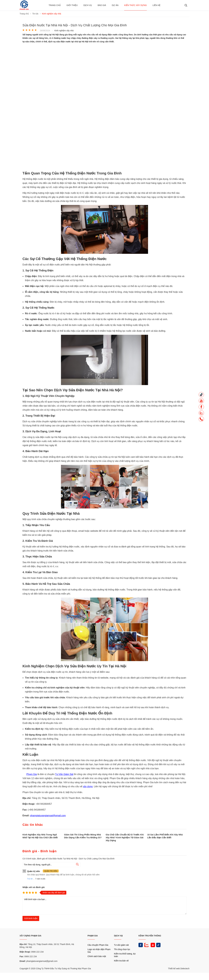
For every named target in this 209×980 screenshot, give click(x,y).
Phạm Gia (32, 774)
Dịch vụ (88, 5)
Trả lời (30, 879)
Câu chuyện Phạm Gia (98, 945)
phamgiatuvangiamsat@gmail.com (48, 816)
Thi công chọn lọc (122, 949)
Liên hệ (156, 5)
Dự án (115, 5)
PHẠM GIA (93, 936)
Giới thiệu (72, 5)
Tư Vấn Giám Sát (64, 774)
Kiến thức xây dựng (135, 5)
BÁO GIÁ (102, 5)
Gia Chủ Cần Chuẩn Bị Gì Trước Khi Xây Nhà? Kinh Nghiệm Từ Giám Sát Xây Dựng (125, 837)
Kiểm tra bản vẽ (121, 961)
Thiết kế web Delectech (179, 969)
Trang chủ (55, 5)
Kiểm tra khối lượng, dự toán (125, 955)
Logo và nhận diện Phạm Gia (99, 951)
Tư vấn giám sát (121, 945)
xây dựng (88, 786)
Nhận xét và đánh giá (34, 887)
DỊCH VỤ (118, 936)
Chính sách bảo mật (97, 956)
